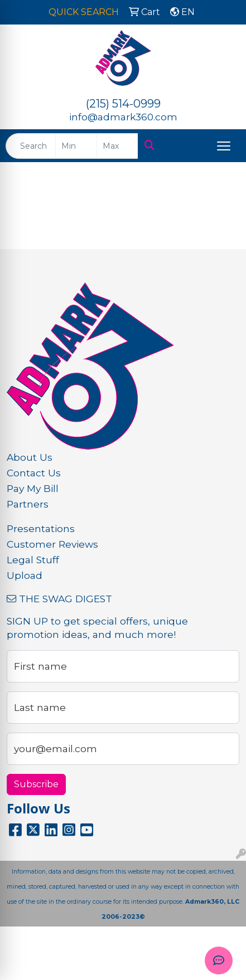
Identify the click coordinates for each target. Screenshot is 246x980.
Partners (28, 504)
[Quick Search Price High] (117, 146)
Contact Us (34, 473)
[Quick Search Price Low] (76, 146)
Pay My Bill (33, 488)
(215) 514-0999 (123, 104)
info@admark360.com (123, 117)
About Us (30, 457)
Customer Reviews (52, 544)
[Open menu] (224, 146)
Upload (25, 575)
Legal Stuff (33, 560)
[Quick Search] (31, 146)
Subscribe (36, 784)
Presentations (41, 528)
